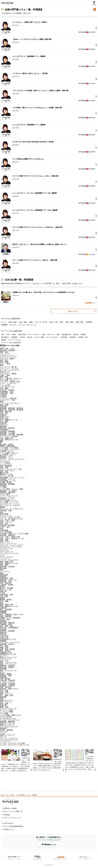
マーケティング (6, 659)
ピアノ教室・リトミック (9, 502)
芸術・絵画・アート (7, 471)
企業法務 (3, 629)
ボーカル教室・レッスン (9, 501)
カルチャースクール (7, 497)
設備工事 (3, 705)
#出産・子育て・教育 (56, 322)
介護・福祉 (4, 596)
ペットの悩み (5, 463)
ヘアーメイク (5, 558)
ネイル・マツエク (7, 557)
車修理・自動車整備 (7, 446)
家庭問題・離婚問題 (7, 722)
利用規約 (7, 815)
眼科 (2, 573)
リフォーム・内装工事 (8, 398)
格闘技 (2, 507)
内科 (2, 570)
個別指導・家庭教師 (7, 484)
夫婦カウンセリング (7, 723)
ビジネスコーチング (7, 682)
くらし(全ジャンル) (7, 387)
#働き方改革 (22, 335)
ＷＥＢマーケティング (8, 709)
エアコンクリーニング (8, 357)
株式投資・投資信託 (7, 428)
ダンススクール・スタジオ (10, 506)
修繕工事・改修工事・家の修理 (12, 410)
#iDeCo (22, 337)
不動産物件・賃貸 (7, 392)
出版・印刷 (4, 690)
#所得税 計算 (83, 337)
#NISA (14, 335)
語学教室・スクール (7, 479)
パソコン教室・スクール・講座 (12, 489)
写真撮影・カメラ (7, 451)
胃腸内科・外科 (6, 581)
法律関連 (3, 608)
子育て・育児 (5, 527)
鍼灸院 (2, 598)
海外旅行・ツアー (7, 458)
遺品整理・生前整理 (7, 350)
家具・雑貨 (4, 405)
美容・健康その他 (7, 562)
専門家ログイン (9, 830)
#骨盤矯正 (15, 337)
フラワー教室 (5, 494)
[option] (17, 770)
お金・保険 (4, 421)
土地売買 (3, 397)
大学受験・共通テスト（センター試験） (15, 534)
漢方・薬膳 (4, 601)
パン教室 (3, 487)
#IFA (8, 335)
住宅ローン (4, 425)
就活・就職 (4, 692)
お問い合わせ (9, 823)
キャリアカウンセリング (9, 740)
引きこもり (4, 732)
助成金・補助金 (6, 674)
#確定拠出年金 (66, 335)
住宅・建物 (4, 388)
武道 (2, 512)
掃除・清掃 (4, 352)
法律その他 (4, 638)
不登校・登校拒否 (7, 730)
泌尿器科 (3, 577)
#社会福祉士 (5, 337)
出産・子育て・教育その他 (10, 537)
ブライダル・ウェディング (10, 643)
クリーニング (5, 354)
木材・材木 (4, 413)
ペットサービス (6, 464)
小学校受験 (4, 530)
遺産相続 (3, 621)
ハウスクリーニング (7, 355)
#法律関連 (89, 322)
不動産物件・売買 (7, 393)
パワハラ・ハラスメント (9, 738)
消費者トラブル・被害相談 (10, 618)
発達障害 (3, 728)
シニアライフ (5, 742)
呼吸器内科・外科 (7, 578)
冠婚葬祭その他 (6, 652)
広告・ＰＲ (4, 661)
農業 (2, 365)
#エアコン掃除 (39, 337)
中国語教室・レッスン (8, 481)
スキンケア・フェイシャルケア (12, 545)
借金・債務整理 (6, 616)
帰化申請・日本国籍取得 (9, 628)
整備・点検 (4, 707)
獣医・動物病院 (6, 466)
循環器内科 (4, 575)
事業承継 (3, 669)
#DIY (3, 335)
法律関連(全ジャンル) (8, 639)
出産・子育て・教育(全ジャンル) (12, 539)
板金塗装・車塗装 (7, 444)
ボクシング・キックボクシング (12, 509)
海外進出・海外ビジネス (9, 689)
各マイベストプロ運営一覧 (13, 811)
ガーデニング (5, 461)
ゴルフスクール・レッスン (10, 504)
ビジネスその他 (6, 717)
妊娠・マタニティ (7, 522)
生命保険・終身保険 (7, 431)
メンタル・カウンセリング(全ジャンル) (15, 745)
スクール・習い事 (7, 476)
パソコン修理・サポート (9, 453)
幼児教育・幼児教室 (7, 525)
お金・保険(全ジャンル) (9, 440)
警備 (2, 699)
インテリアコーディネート (10, 403)
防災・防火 (4, 360)
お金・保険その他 (7, 438)
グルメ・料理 (5, 364)
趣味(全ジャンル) (6, 474)
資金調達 (3, 677)
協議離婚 (3, 611)
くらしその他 (5, 385)
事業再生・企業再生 (7, 666)
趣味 (2, 441)
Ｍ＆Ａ (2, 672)
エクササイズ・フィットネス (11, 547)
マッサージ (4, 550)
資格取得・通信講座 (7, 492)
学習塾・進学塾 (6, 482)
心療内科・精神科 (7, 585)
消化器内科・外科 (7, 595)
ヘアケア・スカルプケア (9, 560)
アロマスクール (6, 515)
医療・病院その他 (7, 605)
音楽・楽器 (4, 468)
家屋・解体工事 (6, 411)
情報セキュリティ (7, 700)
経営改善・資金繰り (7, 667)
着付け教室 (4, 514)
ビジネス (3, 656)
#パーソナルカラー (52, 337)
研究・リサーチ (6, 702)
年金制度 (3, 423)
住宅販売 (3, 395)
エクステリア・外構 (7, 400)
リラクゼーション (7, 548)
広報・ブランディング (8, 664)
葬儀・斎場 (4, 647)
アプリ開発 (4, 713)
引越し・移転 (5, 375)
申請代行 (3, 634)
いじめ (2, 733)
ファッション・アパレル (9, 369)
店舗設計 (3, 415)
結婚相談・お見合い (7, 644)
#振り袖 (30, 337)
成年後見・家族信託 (7, 623)
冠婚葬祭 (3, 641)
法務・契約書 (5, 679)
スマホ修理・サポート (8, 454)
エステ (2, 555)
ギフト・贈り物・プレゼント (11, 378)
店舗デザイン (5, 416)
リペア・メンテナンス (8, 383)
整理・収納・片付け (7, 349)
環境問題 (3, 697)
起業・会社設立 (6, 687)
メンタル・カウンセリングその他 (12, 743)
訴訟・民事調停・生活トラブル (12, 614)
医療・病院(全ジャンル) (9, 606)
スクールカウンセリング (9, 727)
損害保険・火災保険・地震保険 (12, 435)
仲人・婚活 (4, 646)
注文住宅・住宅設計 (7, 390)
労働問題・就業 (6, 624)
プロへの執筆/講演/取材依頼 (14, 826)
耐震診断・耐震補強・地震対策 (12, 408)
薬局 (2, 603)
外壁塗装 (3, 407)
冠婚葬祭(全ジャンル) (8, 654)
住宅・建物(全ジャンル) (9, 420)
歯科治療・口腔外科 (7, 567)
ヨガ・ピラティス (7, 552)
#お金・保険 (23, 322)
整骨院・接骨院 (6, 600)
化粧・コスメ (5, 542)
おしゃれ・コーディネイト (10, 370)
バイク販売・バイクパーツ (10, 449)
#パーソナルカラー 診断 (37, 335)
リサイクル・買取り (7, 359)
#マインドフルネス (15, 340)
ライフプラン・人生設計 (9, 436)
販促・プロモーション (8, 662)
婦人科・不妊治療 (7, 588)
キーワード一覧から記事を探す (11, 343)
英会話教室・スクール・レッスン (12, 477)
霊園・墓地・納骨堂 (7, 649)
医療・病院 (4, 565)
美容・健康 (4, 540)
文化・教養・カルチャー (9, 380)
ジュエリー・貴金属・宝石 (10, 382)
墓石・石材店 (5, 651)
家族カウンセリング (7, 725)
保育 (2, 529)
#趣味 (31, 322)
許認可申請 (4, 636)
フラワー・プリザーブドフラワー (12, 459)
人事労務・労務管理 (7, 680)
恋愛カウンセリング (7, 735)
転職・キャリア (6, 694)
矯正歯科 (3, 568)
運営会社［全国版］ (11, 808)
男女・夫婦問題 (6, 610)
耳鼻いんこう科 (6, 590)
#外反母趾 (64, 337)
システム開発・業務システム (11, 715)
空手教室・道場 (6, 510)
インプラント (5, 572)
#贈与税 (4, 340)
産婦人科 (3, 591)
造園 (2, 402)
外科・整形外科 (6, 583)
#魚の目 (76, 335)
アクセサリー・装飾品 (8, 374)
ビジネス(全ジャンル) (8, 718)
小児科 (2, 593)
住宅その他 (4, 418)
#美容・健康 (69, 322)
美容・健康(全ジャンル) (9, 563)
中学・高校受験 (6, 532)
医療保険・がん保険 (7, 433)
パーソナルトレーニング (9, 553)
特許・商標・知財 (7, 626)
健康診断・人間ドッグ (8, 580)
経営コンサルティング (8, 657)
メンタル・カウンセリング (10, 720)
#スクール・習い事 (41, 322)
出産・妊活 (4, 524)
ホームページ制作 (7, 710)
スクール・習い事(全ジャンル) (11, 519)
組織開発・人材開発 (7, 685)
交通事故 (3, 613)
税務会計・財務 (6, 676)
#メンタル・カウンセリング (28, 325)
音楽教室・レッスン (7, 499)
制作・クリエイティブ (8, 671)
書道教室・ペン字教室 (8, 491)
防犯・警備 (4, 362)
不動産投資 (4, 430)
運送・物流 (4, 377)
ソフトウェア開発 (7, 712)
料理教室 (3, 486)
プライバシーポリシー (12, 818)
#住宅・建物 (13, 322)
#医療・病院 (79, 322)
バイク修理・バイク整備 (9, 448)
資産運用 (3, 426)
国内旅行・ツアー (7, 456)
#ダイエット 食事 (53, 335)
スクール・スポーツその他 (10, 517)
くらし (2, 347)
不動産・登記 (5, 619)
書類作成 (3, 633)
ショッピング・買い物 (8, 367)
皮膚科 (2, 586)
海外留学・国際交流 (7, 535)
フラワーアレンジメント (9, 496)
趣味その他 (4, 473)
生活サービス (5, 372)
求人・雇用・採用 (7, 695)
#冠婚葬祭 (4, 325)
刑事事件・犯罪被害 (7, 631)
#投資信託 (73, 337)
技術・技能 (4, 704)
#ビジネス (13, 325)
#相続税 (83, 335)
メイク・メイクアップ (8, 544)
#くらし (4, 322)
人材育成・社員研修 (7, 684)
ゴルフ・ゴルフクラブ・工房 (11, 469)
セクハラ (3, 737)
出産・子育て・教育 (7, 520)
